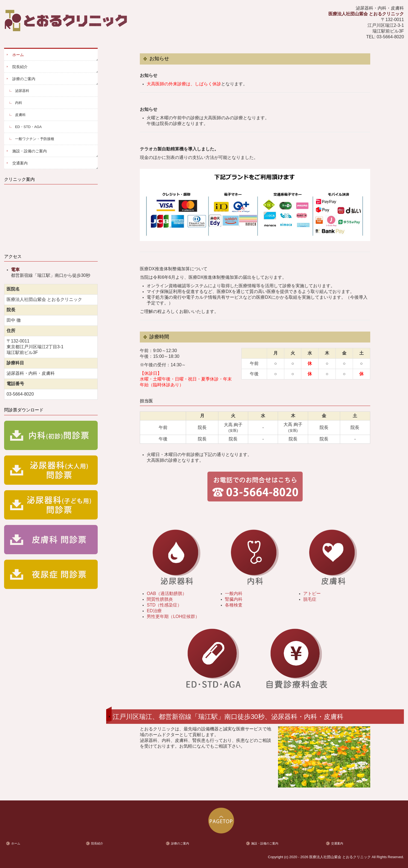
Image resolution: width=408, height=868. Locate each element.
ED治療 (154, 611)
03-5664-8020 (390, 37)
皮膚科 (20, 115)
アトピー (312, 593)
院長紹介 (20, 67)
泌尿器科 (22, 91)
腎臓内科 (234, 599)
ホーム (18, 55)
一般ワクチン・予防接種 (35, 139)
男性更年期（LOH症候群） (173, 616)
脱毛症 (310, 599)
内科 (19, 103)
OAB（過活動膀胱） (167, 593)
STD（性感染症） (164, 605)
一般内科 (234, 593)
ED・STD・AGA (28, 127)
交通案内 (20, 163)
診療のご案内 (24, 79)
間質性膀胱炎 (160, 599)
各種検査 (234, 605)
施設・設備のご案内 (30, 151)
